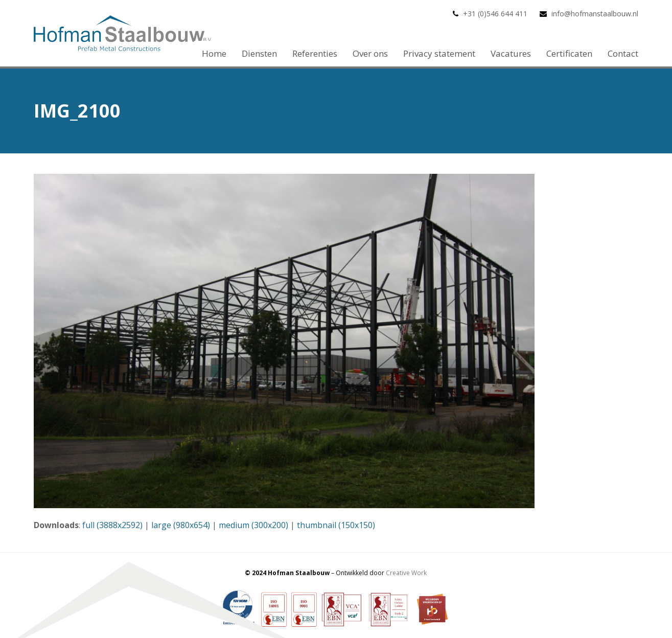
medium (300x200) (253, 525)
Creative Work (406, 573)
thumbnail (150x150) (336, 525)
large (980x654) (181, 525)
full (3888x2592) (112, 525)
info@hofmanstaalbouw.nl (595, 14)
